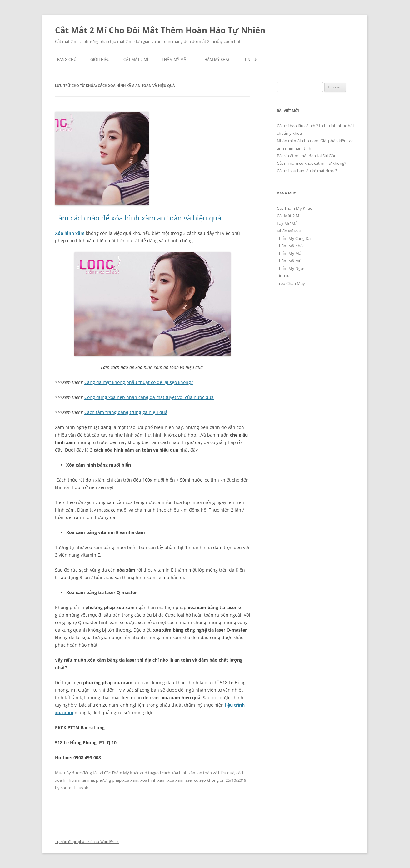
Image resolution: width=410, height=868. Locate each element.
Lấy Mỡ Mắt (288, 223)
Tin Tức (252, 60)
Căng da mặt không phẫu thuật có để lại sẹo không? (139, 382)
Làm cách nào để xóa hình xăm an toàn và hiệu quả (138, 218)
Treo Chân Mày (291, 283)
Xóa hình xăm (70, 233)
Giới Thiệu (100, 60)
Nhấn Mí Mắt (289, 231)
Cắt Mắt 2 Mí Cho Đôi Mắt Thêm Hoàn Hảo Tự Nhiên (160, 30)
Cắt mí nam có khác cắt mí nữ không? (312, 163)
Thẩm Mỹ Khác (216, 60)
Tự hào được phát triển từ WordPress (87, 842)
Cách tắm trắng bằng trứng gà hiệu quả (126, 412)
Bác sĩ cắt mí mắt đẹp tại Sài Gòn (307, 156)
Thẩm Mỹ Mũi (290, 261)
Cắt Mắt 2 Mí (136, 60)
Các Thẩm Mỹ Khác (122, 773)
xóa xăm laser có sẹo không (193, 780)
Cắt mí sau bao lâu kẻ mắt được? (307, 171)
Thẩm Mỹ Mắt (175, 60)
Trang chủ (66, 60)
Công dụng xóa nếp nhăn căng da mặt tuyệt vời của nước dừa (149, 397)
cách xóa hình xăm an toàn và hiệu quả (198, 773)
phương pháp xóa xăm (117, 780)
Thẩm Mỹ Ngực (291, 268)
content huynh (75, 788)
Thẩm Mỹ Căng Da (294, 238)
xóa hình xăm (153, 780)
